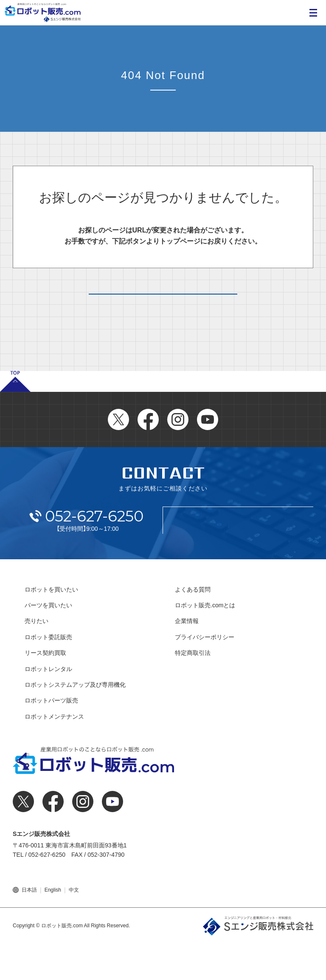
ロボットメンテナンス (54, 753)
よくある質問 (193, 626)
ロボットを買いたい (51, 626)
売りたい (37, 657)
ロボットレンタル (48, 705)
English (53, 926)
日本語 (29, 926)
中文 (74, 926)
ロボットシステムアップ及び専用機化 (75, 721)
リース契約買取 (45, 689)
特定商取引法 (193, 689)
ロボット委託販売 (48, 674)
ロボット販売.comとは (205, 642)
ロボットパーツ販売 (51, 737)
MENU (313, 13)
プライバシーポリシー (205, 674)
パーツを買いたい (48, 642)
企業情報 (187, 657)
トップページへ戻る (163, 312)
